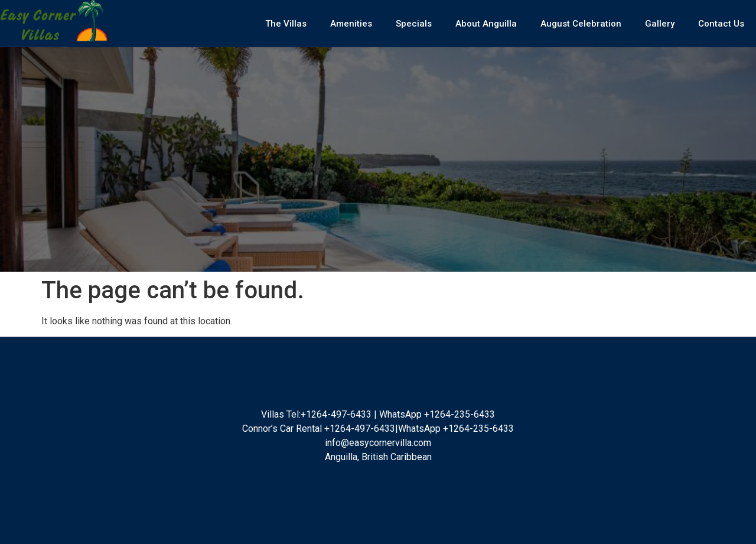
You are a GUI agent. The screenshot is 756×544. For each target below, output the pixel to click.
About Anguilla (486, 24)
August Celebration (581, 24)
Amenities (351, 24)
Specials (414, 24)
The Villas (286, 24)
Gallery (660, 24)
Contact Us (721, 24)
